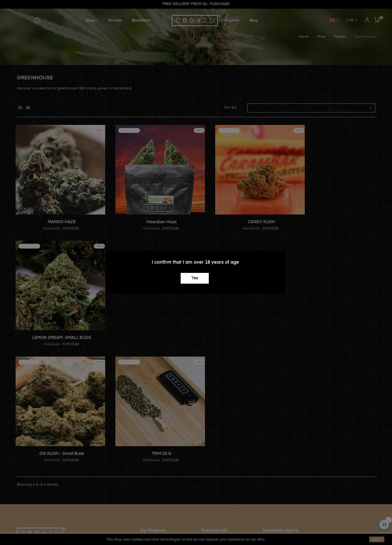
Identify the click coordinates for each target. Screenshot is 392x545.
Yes (195, 278)
